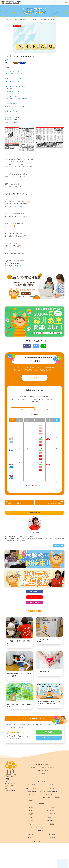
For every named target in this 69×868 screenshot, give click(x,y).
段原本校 (31, 820)
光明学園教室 (52, 823)
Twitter (36, 346)
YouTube (34, 598)
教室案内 (42, 817)
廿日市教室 (52, 827)
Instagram (34, 603)
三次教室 (31, 830)
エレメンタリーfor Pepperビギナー (31, 804)
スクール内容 (42, 794)
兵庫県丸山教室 (52, 830)
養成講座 (43, 786)
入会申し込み (49, 751)
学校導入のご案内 (43, 783)
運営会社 (52, 837)
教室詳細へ (59, 546)
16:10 (41, 456)
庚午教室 (31, 827)
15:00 (41, 440)
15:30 (41, 443)
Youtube (31, 850)
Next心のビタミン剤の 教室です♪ (15, 503)
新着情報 (31, 837)
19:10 (41, 445)
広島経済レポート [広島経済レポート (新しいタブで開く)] (10, 117)
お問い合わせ (42, 843)
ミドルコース (52, 797)
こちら (23, 741)
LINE (44, 346)
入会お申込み (31, 847)
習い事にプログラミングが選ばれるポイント (43, 780)
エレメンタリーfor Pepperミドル (52, 804)
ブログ (31, 833)
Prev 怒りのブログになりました (55, 503)
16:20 (11, 468)
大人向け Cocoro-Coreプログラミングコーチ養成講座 (51, 809)
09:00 (11, 465)
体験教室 (49, 745)
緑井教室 (31, 823)
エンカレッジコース (31, 808)
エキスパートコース (31, 801)
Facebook (27, 346)
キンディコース (52, 801)
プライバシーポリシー (31, 840)
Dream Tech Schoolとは (43, 777)
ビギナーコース (31, 797)
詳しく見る (34, 378)
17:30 (41, 454)
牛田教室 (52, 820)
